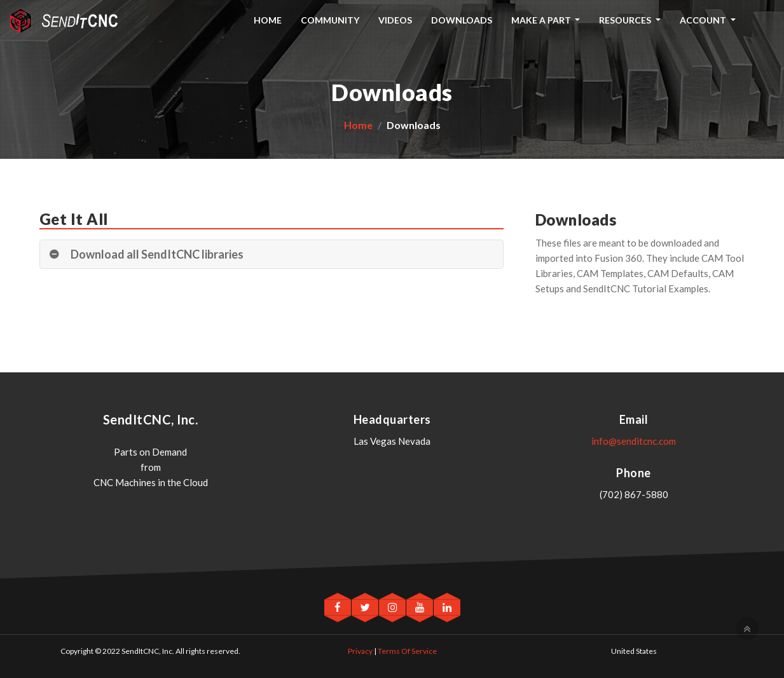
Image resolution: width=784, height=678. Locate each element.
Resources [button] (626, 20)
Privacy (360, 651)
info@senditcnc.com (634, 441)
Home (268, 20)
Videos (395, 20)
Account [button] (704, 20)
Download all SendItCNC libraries (157, 254)
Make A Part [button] (542, 20)
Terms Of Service (407, 651)
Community (330, 20)
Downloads (462, 20)
